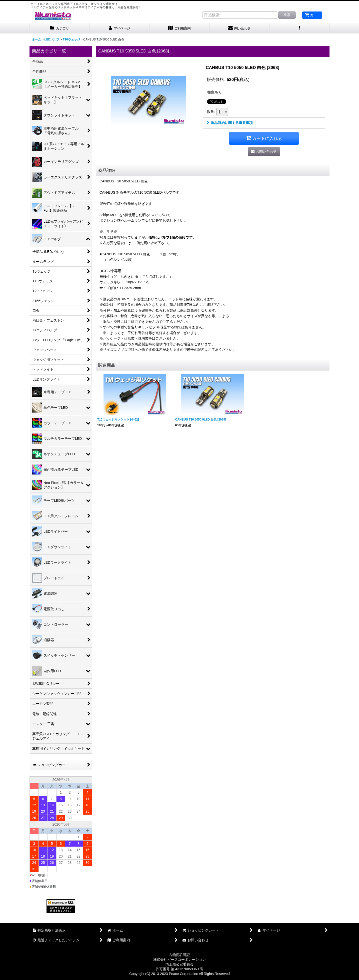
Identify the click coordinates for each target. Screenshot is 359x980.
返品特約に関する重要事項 (230, 123)
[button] (299, 28)
